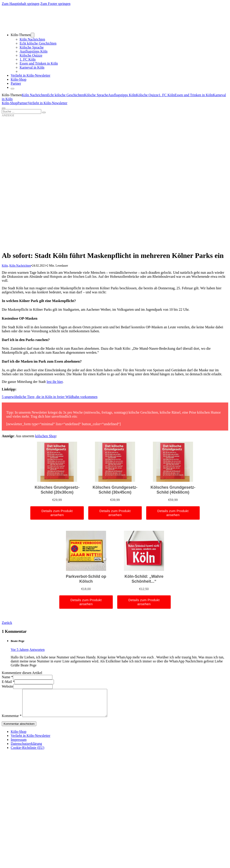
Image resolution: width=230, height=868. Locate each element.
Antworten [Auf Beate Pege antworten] (37, 650)
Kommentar (12, 721)
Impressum (19, 745)
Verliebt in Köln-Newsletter (31, 75)
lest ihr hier (55, 382)
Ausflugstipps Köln (34, 51)
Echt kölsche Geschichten (38, 43)
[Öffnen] (4, 108)
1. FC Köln (28, 59)
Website (7, 686)
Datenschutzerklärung (26, 749)
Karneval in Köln (32, 67)
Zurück (7, 623)
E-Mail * (8, 682)
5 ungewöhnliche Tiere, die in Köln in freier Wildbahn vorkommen (50, 397)
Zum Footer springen (55, 4)
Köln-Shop (10, 103)
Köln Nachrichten (32, 39)
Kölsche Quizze (31, 55)
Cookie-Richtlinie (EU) (28, 753)
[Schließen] (12, 89)
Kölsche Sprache (32, 47)
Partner (16, 83)
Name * (7, 677)
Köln (5, 266)
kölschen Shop (46, 436)
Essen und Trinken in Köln (39, 63)
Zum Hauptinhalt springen (21, 4)
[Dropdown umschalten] (33, 35)
